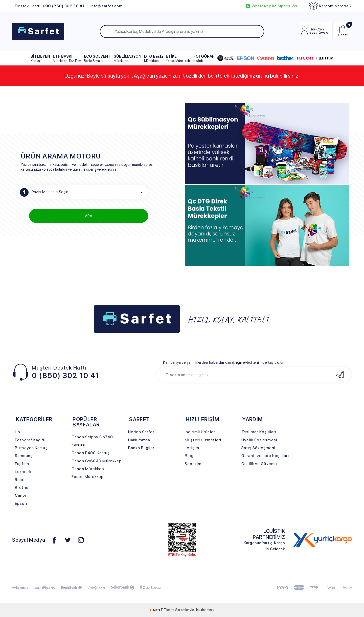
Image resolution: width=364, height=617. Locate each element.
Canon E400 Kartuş (91, 453)
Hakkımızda (139, 440)
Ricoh (20, 480)
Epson (21, 503)
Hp (18, 432)
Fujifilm (22, 464)
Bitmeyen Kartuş (31, 448)
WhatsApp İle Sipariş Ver (272, 6)
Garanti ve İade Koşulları (265, 456)
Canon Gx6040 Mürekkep (97, 461)
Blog (189, 456)
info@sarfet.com (107, 6)
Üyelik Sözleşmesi (259, 440)
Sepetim (193, 464)
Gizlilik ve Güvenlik (259, 464)
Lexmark (23, 472)
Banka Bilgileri (142, 448)
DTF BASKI (67, 58)
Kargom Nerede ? (331, 6)
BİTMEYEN (40, 58)
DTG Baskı (154, 58)
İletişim (192, 448)
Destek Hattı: (50, 6)
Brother (22, 487)
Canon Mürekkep (88, 469)
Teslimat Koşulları (259, 432)
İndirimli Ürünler (200, 432)
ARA (89, 216)
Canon (21, 495)
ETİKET (178, 58)
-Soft (155, 610)
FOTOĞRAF (204, 58)
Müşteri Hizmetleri (203, 440)
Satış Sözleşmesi (258, 448)
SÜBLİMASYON (128, 58)
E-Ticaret (168, 610)
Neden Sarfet (141, 432)
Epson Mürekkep (88, 477)
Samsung (24, 456)
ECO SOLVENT (97, 58)
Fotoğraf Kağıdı (30, 440)
